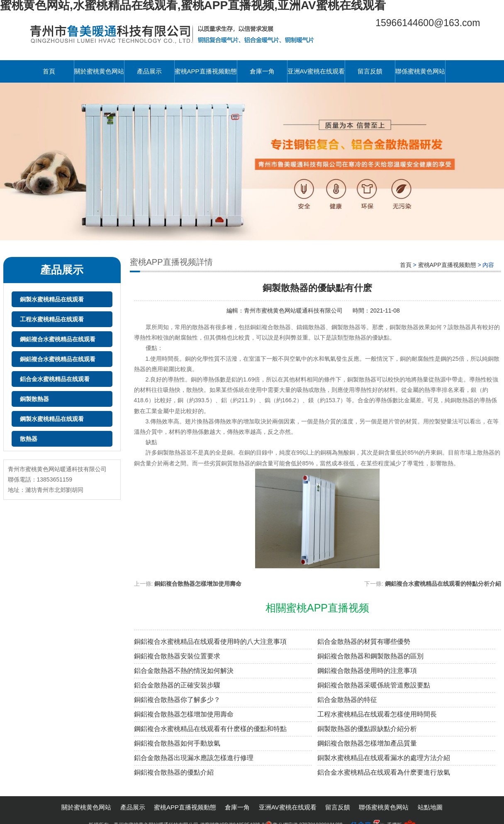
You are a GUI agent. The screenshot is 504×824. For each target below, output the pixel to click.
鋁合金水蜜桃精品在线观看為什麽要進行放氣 (384, 772)
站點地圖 (430, 807)
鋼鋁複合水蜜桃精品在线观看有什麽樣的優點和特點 (210, 729)
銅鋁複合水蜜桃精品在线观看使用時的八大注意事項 (210, 642)
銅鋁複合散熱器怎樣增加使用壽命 (198, 584)
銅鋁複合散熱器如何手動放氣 (177, 743)
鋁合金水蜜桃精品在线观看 (55, 379)
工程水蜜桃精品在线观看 (52, 319)
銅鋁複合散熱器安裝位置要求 (177, 656)
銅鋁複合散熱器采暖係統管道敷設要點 (374, 685)
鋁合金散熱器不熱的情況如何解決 (184, 671)
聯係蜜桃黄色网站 (420, 71)
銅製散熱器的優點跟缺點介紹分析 (367, 729)
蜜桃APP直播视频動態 (206, 71)
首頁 (49, 71)
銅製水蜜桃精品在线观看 (52, 299)
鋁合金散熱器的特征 (347, 700)
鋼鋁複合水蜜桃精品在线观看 (58, 339)
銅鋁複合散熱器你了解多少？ (177, 700)
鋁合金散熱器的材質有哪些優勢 (364, 642)
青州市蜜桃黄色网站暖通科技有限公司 (294, 311)
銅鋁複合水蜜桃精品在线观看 (58, 359)
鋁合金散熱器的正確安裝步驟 (177, 685)
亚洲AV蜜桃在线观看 (316, 71)
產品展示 (149, 71)
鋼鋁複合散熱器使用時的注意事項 (367, 671)
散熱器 (29, 439)
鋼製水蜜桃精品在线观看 (52, 419)
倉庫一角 (262, 71)
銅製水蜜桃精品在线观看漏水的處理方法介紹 (384, 758)
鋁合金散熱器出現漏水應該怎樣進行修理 (194, 758)
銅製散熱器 (34, 399)
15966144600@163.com (428, 23)
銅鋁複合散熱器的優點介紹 (174, 772)
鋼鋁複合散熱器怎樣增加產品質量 (367, 743)
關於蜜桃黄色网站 (99, 71)
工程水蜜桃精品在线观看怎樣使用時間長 (377, 714)
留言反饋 (370, 71)
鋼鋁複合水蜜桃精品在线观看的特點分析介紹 (443, 584)
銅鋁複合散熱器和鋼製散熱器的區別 (370, 656)
